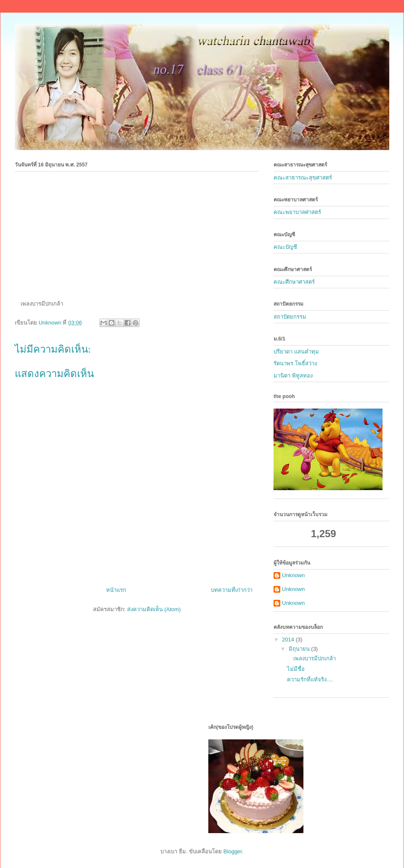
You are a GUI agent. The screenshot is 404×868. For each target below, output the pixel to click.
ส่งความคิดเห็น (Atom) (154, 609)
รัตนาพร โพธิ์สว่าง (295, 363)
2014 (289, 640)
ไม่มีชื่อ (296, 669)
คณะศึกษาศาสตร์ (294, 282)
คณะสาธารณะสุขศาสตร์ (303, 178)
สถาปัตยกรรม (290, 317)
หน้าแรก (116, 590)
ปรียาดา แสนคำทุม (296, 352)
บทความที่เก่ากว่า (232, 590)
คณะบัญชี (285, 247)
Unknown (293, 575)
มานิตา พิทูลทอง (293, 376)
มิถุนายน (300, 649)
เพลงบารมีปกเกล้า (311, 658)
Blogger (233, 851)
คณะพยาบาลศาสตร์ (297, 212)
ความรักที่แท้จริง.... (310, 679)
